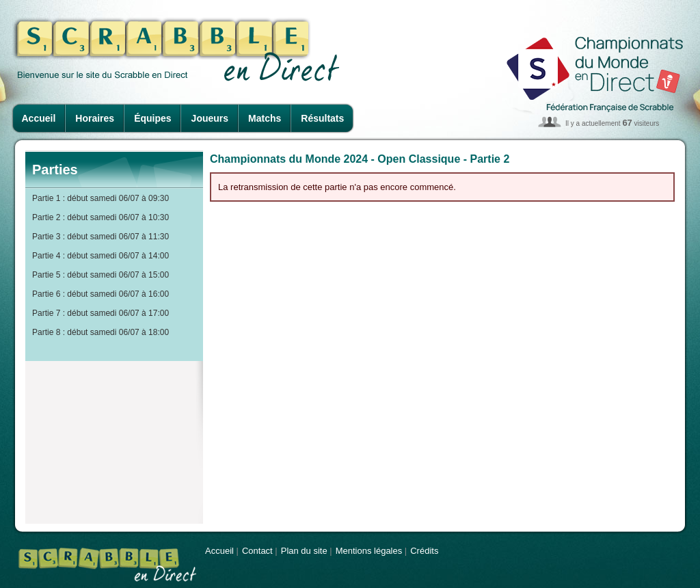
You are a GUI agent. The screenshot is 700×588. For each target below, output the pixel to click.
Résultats (322, 118)
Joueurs (210, 118)
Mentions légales (369, 551)
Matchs (265, 118)
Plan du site (304, 551)
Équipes (152, 118)
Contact (257, 551)
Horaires (95, 118)
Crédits (424, 551)
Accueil (39, 118)
